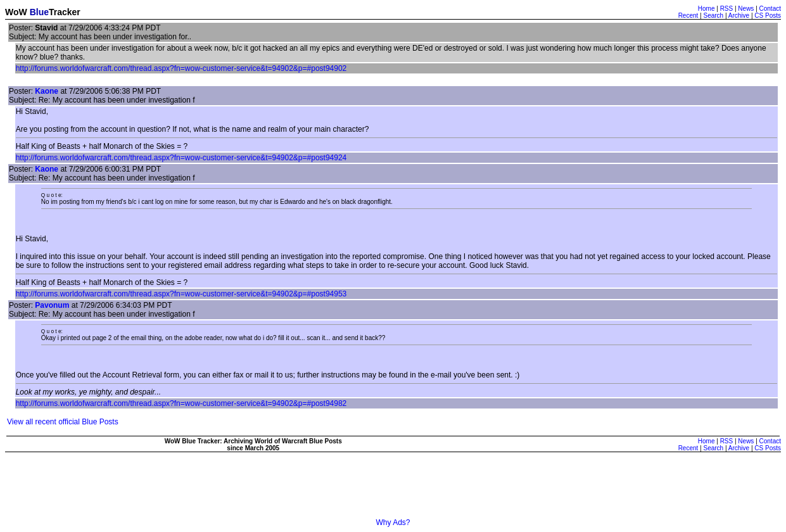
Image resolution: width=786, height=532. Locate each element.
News (746, 9)
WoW (16, 12)
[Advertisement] (393, 490)
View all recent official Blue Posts (63, 422)
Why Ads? (393, 522)
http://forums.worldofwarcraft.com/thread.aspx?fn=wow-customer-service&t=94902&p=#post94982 (181, 403)
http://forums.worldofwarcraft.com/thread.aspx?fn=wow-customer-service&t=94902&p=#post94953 (181, 294)
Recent (688, 16)
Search (713, 16)
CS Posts (768, 16)
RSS (727, 9)
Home (707, 9)
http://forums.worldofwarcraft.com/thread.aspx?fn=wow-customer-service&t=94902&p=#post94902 (181, 68)
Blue (39, 12)
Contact (770, 9)
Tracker (65, 12)
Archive (739, 16)
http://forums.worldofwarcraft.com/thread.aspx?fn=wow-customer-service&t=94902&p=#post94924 (181, 158)
